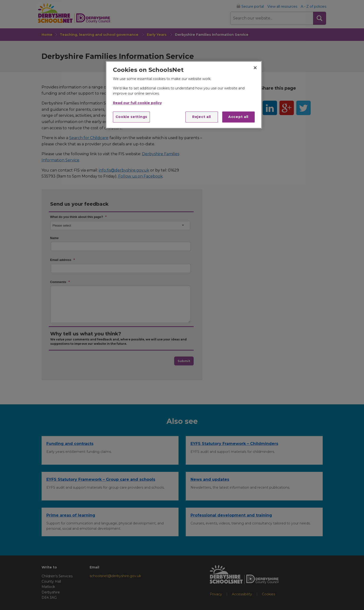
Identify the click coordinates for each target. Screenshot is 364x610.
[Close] (255, 68)
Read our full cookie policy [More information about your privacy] (137, 103)
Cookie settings (132, 117)
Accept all (238, 117)
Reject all (202, 117)
